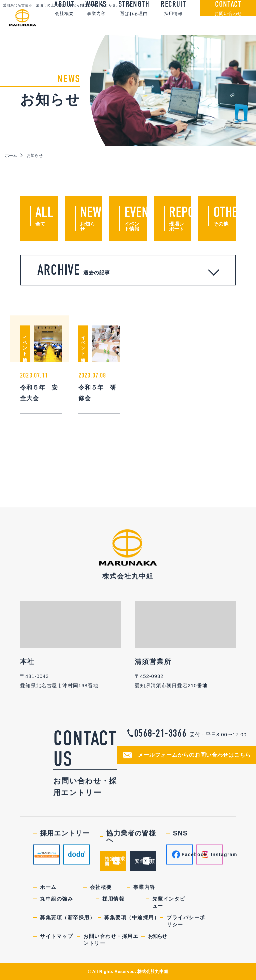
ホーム (11, 156)
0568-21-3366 (160, 733)
